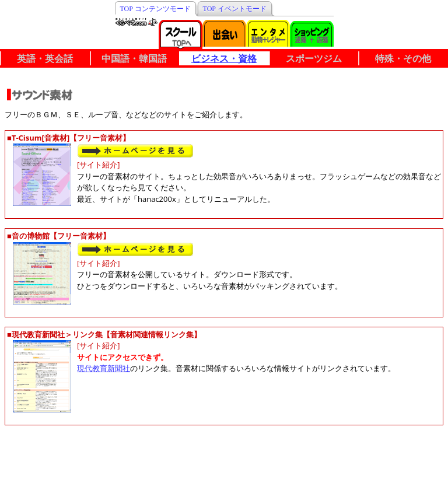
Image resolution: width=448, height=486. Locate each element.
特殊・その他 (403, 58)
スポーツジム (314, 58)
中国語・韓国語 (134, 58)
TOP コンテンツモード (155, 9)
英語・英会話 (45, 58)
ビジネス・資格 (224, 58)
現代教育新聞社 (104, 368)
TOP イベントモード (235, 9)
